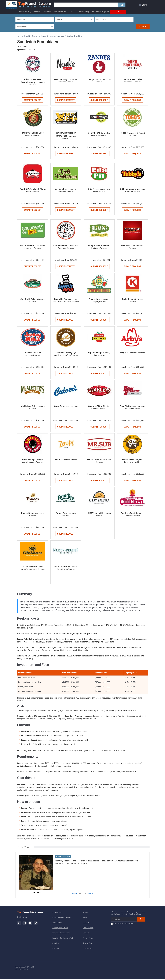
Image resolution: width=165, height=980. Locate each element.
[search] (86, 5)
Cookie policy (88, 949)
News (85, 918)
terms (125, 925)
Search (143, 27)
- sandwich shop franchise (135, 353)
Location (37, 12)
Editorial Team (88, 929)
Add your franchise (118, 12)
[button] (143, 5)
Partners (56, 949)
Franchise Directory (24, 12)
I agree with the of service (122, 925)
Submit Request (33, 100)
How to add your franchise (62, 918)
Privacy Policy (88, 939)
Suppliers (56, 944)
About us (86, 924)
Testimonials (57, 924)
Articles (86, 913)
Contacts (86, 934)
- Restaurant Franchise (69, 461)
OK (141, 920)
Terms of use (88, 944)
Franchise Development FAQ (63, 939)
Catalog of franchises (60, 929)
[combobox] (35, 19)
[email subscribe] (124, 920)
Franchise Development (100, 12)
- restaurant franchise (70, 407)
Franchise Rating (83, 12)
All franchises (57, 913)
